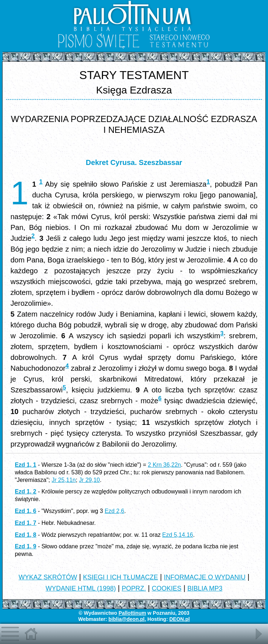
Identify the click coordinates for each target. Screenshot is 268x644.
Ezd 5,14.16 (178, 535)
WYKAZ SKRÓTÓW (48, 577)
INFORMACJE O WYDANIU (205, 577)
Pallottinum (132, 613)
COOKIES (167, 588)
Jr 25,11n (64, 480)
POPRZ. (134, 588)
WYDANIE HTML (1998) (81, 588)
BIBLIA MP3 (205, 588)
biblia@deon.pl (126, 619)
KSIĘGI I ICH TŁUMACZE (121, 577)
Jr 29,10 (90, 480)
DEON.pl (180, 619)
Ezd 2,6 (114, 511)
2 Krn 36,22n (164, 465)
